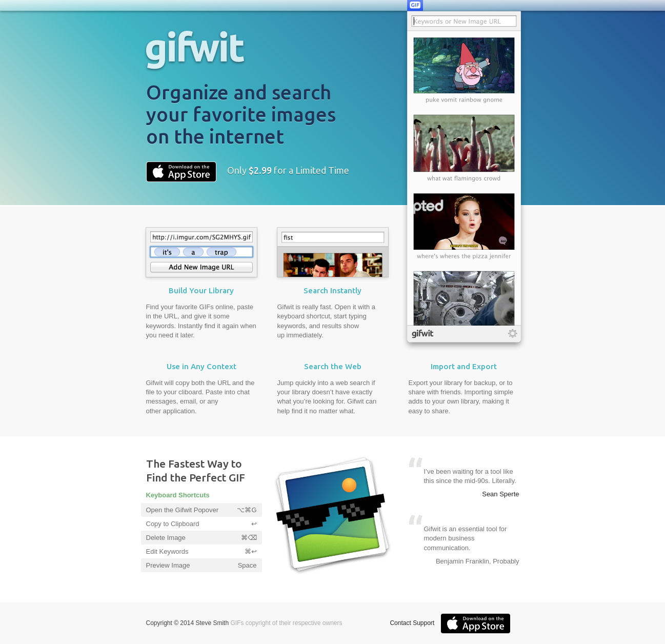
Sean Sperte (500, 494)
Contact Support (412, 623)
